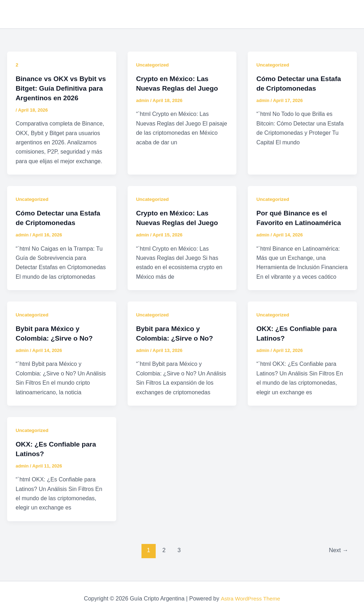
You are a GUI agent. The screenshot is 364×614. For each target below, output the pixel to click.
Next (338, 547)
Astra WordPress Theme (250, 596)
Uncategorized (153, 65)
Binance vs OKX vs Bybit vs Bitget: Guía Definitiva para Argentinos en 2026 (58, 88)
